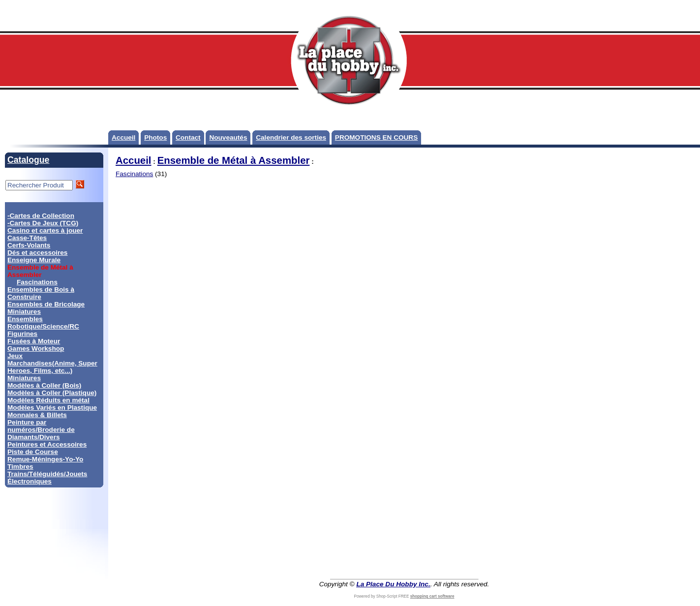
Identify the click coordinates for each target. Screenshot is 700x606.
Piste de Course (33, 452)
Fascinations (37, 282)
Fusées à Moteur (34, 341)
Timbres (20, 467)
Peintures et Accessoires (47, 444)
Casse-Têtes (27, 238)
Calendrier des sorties (291, 137)
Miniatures (24, 378)
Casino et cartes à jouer (45, 230)
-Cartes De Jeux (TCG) (43, 223)
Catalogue (28, 160)
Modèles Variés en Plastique (52, 408)
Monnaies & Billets (37, 415)
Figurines (22, 334)
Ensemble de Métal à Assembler (234, 160)
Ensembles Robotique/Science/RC (43, 323)
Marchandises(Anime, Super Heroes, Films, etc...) (52, 367)
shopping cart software (432, 596)
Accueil (123, 137)
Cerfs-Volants (29, 245)
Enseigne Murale (34, 260)
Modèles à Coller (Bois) (44, 385)
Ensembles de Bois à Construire (41, 293)
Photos (155, 137)
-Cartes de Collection (41, 216)
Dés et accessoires (37, 253)
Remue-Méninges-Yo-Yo (45, 459)
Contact (188, 137)
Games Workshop (36, 348)
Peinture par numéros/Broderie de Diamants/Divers (41, 430)
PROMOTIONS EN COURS (376, 137)
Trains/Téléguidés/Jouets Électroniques (47, 478)
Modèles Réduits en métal (48, 400)
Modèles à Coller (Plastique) (52, 393)
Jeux (15, 356)
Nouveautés (228, 137)
